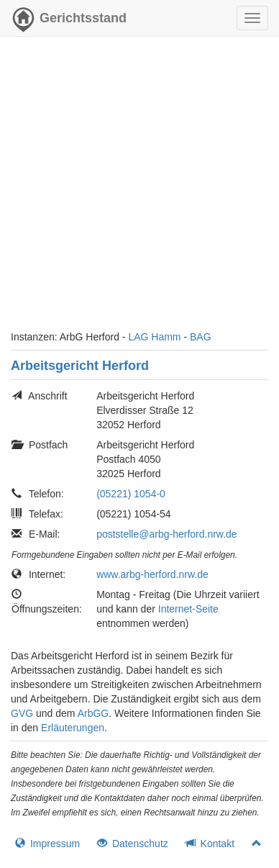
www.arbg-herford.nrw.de (152, 574)
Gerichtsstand (69, 22)
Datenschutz (133, 844)
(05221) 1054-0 (131, 494)
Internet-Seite (188, 609)
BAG (201, 337)
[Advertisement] (139, 190)
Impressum (47, 844)
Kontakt (210, 844)
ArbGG (93, 713)
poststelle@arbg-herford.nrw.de (167, 534)
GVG (22, 713)
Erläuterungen (73, 728)
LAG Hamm (154, 337)
